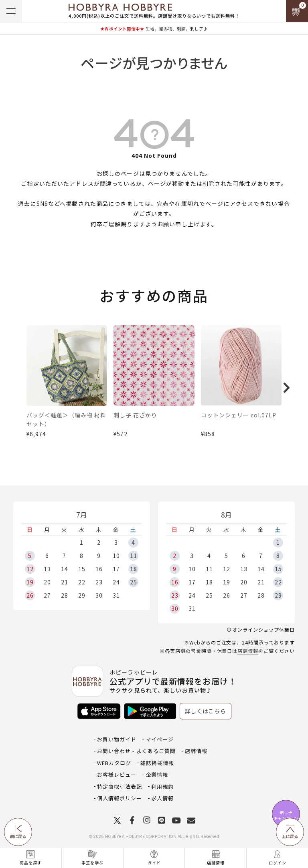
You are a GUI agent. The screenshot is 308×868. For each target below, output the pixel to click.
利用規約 (162, 786)
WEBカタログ (114, 763)
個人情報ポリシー (120, 798)
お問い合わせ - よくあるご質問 (136, 751)
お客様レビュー (117, 774)
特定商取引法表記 (120, 786)
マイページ (160, 739)
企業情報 (157, 774)
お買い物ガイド (117, 739)
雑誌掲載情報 (157, 763)
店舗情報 (248, 651)
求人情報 (162, 798)
